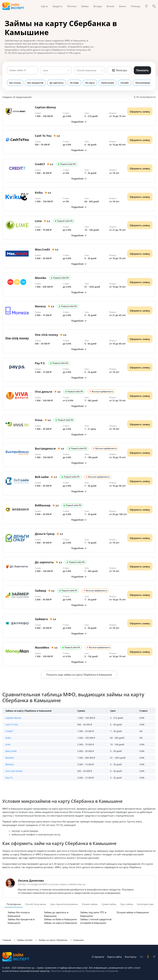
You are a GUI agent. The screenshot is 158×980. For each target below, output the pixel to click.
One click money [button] (14, 771)
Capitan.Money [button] (13, 718)
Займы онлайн (25, 940)
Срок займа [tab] (127, 904)
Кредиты (58, 6)
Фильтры (120, 70)
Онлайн (125, 83)
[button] (79, 122)
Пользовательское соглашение (101, 971)
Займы (85, 6)
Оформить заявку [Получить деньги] (140, 112)
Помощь (135, 6)
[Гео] (146, 6)
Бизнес (111, 6)
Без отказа (15, 83)
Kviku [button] (8, 738)
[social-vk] (141, 957)
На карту (90, 83)
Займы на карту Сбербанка (53, 940)
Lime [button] (8, 744)
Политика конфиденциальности (68, 971)
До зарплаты (57, 83)
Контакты (131, 957)
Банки (123, 6)
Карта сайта (114, 957)
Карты (45, 6)
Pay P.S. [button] (9, 778)
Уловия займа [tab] (90, 904)
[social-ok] (148, 957)
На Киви (74, 83)
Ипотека (72, 6)
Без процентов (35, 83)
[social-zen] (154, 957)
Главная (7, 940)
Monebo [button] (10, 758)
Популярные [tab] (14, 904)
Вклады (98, 6)
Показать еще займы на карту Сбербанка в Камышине (79, 675)
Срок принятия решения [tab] (64, 904)
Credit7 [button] (9, 731)
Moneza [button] (9, 764)
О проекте (98, 957)
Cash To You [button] (12, 724)
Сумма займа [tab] (109, 904)
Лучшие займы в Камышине (133, 912)
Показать (142, 70)
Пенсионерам (143, 83)
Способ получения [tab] (35, 904)
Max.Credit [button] (11, 751)
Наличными (108, 83)
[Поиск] (154, 6)
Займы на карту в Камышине (60, 923)
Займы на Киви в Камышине (60, 919)
